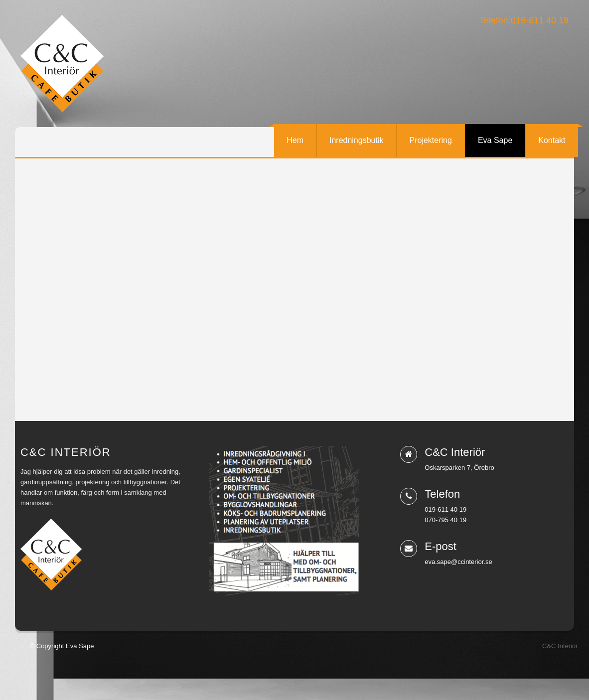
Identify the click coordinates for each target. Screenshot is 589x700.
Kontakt (552, 140)
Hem (295, 140)
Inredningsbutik (357, 140)
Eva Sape (495, 140)
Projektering (431, 140)
